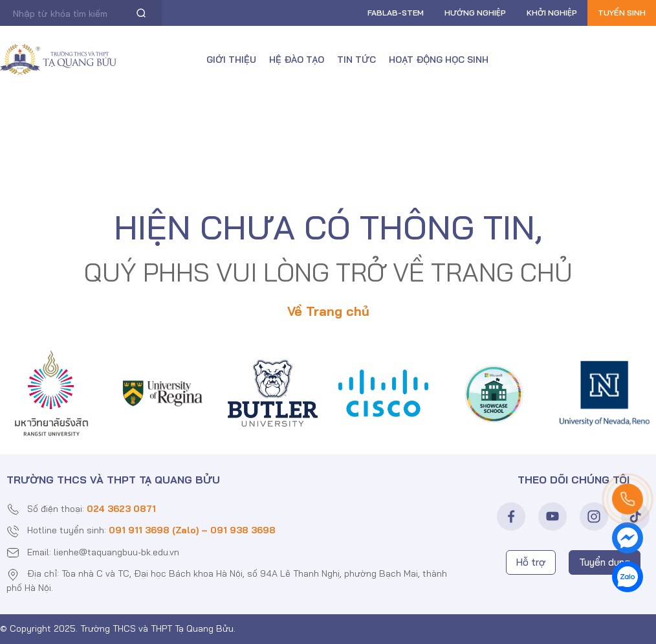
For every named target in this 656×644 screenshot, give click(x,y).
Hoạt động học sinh (439, 60)
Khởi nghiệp (552, 13)
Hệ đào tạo (297, 60)
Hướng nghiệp (475, 13)
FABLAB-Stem (396, 13)
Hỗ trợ (531, 562)
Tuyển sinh (622, 13)
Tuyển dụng (605, 562)
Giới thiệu (231, 60)
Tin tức (356, 60)
